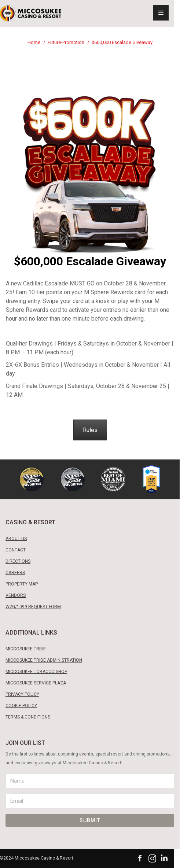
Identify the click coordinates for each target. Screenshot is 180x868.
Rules (90, 430)
